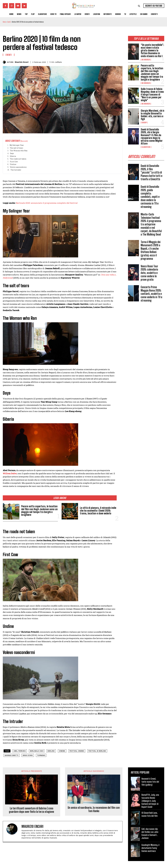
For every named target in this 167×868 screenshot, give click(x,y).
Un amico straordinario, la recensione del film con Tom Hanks (94, 809)
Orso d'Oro (28, 755)
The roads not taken (18, 159)
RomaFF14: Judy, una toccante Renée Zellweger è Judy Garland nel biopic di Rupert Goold (150, 801)
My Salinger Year (17, 145)
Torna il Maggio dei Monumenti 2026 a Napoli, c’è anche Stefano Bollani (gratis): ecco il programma (151, 250)
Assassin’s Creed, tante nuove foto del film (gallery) (150, 782)
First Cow (14, 162)
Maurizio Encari (22, 62)
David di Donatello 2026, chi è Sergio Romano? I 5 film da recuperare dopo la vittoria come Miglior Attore (152, 136)
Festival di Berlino (97, 751)
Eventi (9, 22)
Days (12, 153)
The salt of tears (16, 148)
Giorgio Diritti (12, 755)
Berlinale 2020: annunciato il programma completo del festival (47, 203)
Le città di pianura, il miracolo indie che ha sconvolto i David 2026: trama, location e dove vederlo (98, 511)
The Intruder (16, 170)
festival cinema (77, 751)
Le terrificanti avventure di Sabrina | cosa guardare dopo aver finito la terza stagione (31, 810)
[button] (139, 6)
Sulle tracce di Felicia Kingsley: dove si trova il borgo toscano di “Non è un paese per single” (152, 95)
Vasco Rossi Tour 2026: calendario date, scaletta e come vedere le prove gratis (149, 273)
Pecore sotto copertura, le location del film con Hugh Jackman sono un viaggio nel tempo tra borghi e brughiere (152, 73)
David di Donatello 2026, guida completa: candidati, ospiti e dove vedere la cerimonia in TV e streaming (150, 197)
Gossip (144, 123)
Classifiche (146, 147)
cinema (62, 751)
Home (4, 22)
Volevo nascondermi (18, 167)
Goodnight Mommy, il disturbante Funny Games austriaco (150, 848)
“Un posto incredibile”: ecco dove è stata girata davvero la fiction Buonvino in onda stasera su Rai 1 (152, 50)
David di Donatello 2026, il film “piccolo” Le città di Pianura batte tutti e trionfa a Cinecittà (152, 172)
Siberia (13, 156)
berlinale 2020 (37, 751)
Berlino (51, 751)
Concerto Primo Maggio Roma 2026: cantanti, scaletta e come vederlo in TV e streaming (151, 294)
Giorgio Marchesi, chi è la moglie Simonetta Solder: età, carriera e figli (153, 115)
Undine (13, 164)
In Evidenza (146, 60)
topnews (41, 755)
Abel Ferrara (20, 751)
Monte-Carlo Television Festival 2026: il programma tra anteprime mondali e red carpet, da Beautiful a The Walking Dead (151, 224)
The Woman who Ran (19, 151)
